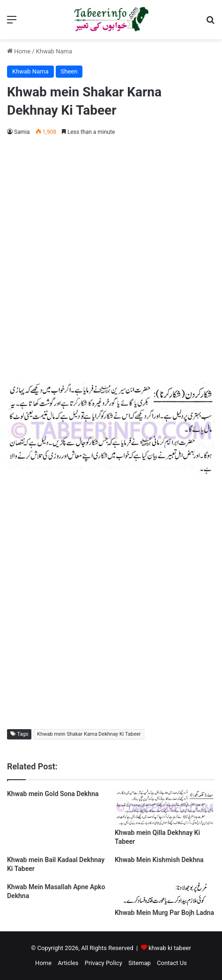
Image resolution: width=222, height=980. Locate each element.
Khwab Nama (54, 51)
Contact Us (172, 963)
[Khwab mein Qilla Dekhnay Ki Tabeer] (165, 823)
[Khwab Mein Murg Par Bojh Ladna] (165, 903)
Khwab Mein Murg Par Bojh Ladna (164, 913)
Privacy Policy (104, 963)
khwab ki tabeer (170, 948)
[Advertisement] (111, 258)
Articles (68, 963)
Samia (22, 132)
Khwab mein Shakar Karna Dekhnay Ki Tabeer (89, 734)
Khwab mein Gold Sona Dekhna (53, 794)
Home (19, 51)
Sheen (69, 71)
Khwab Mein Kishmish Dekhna (159, 860)
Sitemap (140, 963)
